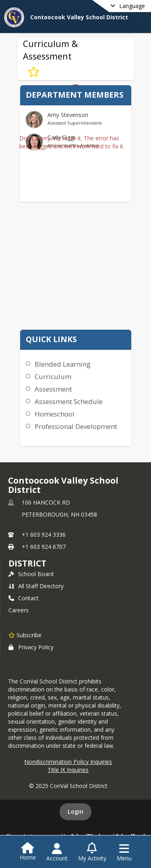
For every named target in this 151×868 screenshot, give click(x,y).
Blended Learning (63, 364)
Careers (19, 610)
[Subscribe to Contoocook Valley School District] (25, 635)
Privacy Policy (31, 647)
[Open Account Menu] (57, 852)
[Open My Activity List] (92, 852)
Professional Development (76, 426)
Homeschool (55, 414)
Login (75, 812)
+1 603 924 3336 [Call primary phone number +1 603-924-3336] (44, 535)
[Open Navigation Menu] (124, 852)
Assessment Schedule (69, 401)
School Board (31, 574)
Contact (24, 598)
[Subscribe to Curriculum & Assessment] (34, 72)
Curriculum (53, 377)
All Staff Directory (36, 586)
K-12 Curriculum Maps (73, 316)
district (27, 563)
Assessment (53, 389)
